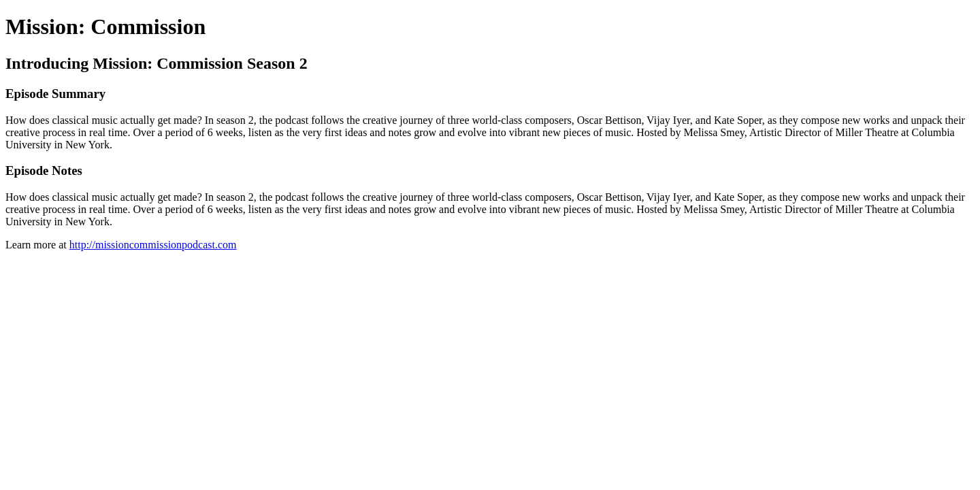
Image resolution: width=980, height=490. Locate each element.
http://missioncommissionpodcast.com (153, 245)
